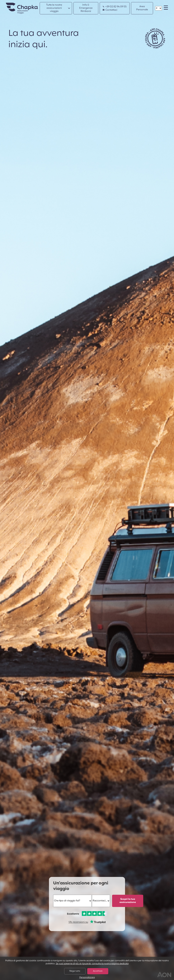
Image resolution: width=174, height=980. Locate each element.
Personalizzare (87, 978)
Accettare (98, 971)
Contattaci (110, 10)
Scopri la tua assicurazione (128, 901)
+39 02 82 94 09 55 (115, 7)
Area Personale (142, 8)
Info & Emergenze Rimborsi (86, 8)
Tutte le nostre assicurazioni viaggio (54, 8)
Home (17, 5)
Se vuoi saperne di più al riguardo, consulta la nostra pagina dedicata (92, 964)
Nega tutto (75, 971)
